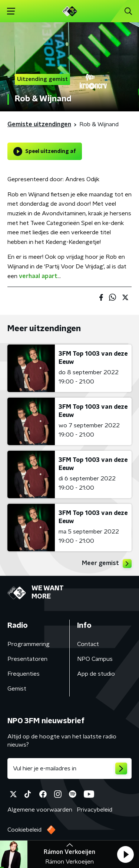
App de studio (96, 674)
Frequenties (24, 674)
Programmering (29, 644)
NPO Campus (95, 659)
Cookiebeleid (24, 830)
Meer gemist (107, 564)
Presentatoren (27, 659)
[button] (125, 854)
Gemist (17, 689)
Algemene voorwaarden (40, 810)
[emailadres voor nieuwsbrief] (69, 769)
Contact (88, 644)
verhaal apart (38, 276)
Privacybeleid (95, 810)
